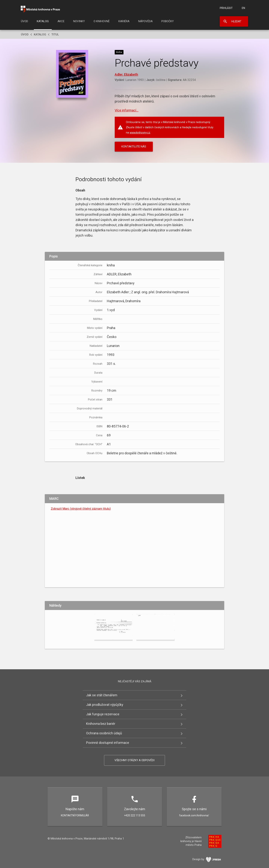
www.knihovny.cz (140, 133)
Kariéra (124, 21)
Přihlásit (226, 8)
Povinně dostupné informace (108, 743)
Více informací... (127, 110)
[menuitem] (24, 22)
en (243, 8)
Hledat (236, 21)
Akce (61, 21)
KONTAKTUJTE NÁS (134, 147)
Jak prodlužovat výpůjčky (105, 705)
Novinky (79, 21)
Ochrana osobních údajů (104, 733)
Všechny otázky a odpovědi (134, 760)
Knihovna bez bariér (101, 724)
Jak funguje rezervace (103, 714)
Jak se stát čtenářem (102, 695)
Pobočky (168, 21)
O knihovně (102, 21)
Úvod (24, 21)
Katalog (43, 21)
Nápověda (145, 21)
